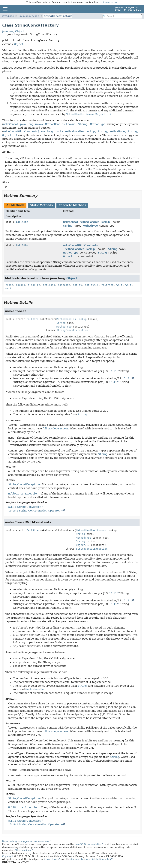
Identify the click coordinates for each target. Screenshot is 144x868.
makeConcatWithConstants (80, 245)
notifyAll (92, 285)
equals (20, 285)
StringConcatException (72, 330)
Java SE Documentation (88, 844)
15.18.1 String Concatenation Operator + (36, 511)
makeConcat (71, 222)
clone (9, 285)
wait (119, 285)
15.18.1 (127, 378)
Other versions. (23, 850)
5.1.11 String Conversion (25, 507)
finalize (34, 285)
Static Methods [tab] (41, 205)
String (68, 226)
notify (77, 285)
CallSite (22, 222)
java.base (8, 16)
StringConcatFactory (58, 16)
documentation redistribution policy (91, 859)
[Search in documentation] (122, 16)
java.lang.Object (13, 31)
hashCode (64, 285)
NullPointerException (23, 494)
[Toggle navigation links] (5, 9)
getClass (49, 285)
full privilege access (55, 428)
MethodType (90, 226)
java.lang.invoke (29, 16)
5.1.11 (113, 371)
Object (19, 44)
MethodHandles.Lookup (95, 222)
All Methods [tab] (15, 205)
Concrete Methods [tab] (72, 205)
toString (107, 285)
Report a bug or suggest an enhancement (26, 841)
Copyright (8, 856)
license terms (110, 2)
